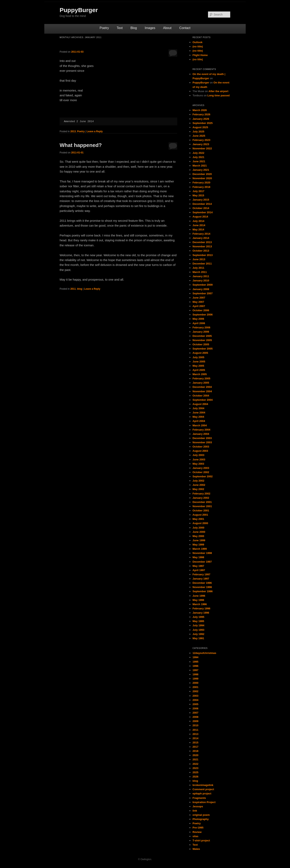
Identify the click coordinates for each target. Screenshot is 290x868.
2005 (195, 704)
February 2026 (201, 114)
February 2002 (201, 494)
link (195, 811)
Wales (196, 849)
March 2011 (200, 272)
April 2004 (199, 421)
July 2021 (198, 157)
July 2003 (198, 455)
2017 (195, 747)
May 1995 (198, 621)
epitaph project (202, 794)
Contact (185, 28)
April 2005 (199, 370)
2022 (195, 764)
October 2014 (201, 208)
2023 (195, 768)
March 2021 (200, 166)
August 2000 (200, 523)
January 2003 (201, 468)
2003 (195, 696)
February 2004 (201, 430)
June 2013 (199, 259)
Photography (201, 819)
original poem (201, 815)
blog (80, 289)
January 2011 (201, 276)
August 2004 (200, 404)
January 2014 (201, 238)
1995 (195, 662)
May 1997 (198, 566)
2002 (195, 691)
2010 (195, 725)
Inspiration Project (204, 802)
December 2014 (202, 204)
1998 (195, 674)
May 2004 (198, 417)
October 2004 (201, 396)
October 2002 (201, 472)
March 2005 (200, 374)
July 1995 (198, 617)
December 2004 (202, 387)
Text (120, 28)
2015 (195, 743)
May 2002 (198, 489)
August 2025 (200, 127)
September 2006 (203, 315)
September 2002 (203, 476)
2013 (73, 131)
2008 (195, 717)
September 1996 (203, 591)
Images (150, 28)
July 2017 (198, 191)
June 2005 (199, 362)
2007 (195, 713)
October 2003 (201, 447)
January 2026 (201, 119)
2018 (195, 751)
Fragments (199, 798)
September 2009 (203, 285)
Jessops (198, 806)
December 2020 (202, 174)
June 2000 (199, 532)
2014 (195, 738)
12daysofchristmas (204, 653)
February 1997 (201, 574)
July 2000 (198, 528)
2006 (195, 708)
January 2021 (201, 170)
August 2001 (200, 515)
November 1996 (202, 587)
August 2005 (200, 353)
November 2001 (202, 506)
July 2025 (198, 132)
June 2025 (199, 136)
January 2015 (201, 200)
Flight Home (200, 55)
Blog (134, 28)
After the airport (219, 91)
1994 (195, 657)
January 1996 (201, 613)
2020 (195, 755)
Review (197, 832)
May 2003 (198, 464)
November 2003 (202, 442)
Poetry (104, 28)
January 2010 (201, 280)
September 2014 (203, 212)
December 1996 (202, 583)
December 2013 (202, 242)
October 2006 (201, 310)
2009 (195, 721)
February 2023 (201, 140)
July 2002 (198, 481)
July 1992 (198, 634)
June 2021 (199, 161)
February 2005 (201, 378)
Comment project (203, 789)
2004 (195, 700)
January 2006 (201, 332)
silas (195, 836)
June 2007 (199, 298)
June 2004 (199, 413)
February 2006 (201, 327)
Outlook (197, 42)
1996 (195, 666)
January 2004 (201, 434)
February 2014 (201, 234)
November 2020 (202, 178)
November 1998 (202, 553)
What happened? (81, 145)
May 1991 (198, 638)
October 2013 (201, 251)
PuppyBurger (79, 10)
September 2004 (203, 400)
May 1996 (198, 600)
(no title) (198, 46)
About (167, 28)
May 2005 (198, 366)
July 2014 (198, 221)
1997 (195, 670)
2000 (195, 683)
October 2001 (201, 510)
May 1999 (198, 545)
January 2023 (201, 144)
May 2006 (198, 319)
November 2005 (202, 340)
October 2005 (201, 344)
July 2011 (198, 268)
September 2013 (203, 255)
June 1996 (199, 596)
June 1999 (199, 540)
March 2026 (200, 110)
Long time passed (219, 95)
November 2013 (202, 246)
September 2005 (203, 349)
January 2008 (201, 289)
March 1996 (200, 604)
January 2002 (201, 498)
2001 (195, 687)
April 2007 (199, 306)
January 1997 (201, 579)
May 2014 (198, 229)
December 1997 (202, 562)
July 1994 (198, 625)
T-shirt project (201, 840)
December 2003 (202, 438)
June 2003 (199, 459)
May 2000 (198, 536)
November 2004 (202, 391)
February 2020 (201, 183)
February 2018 (201, 187)
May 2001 (198, 519)
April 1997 (199, 570)
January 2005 (201, 383)
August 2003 (200, 451)
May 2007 (198, 302)
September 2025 (203, 123)
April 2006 (199, 323)
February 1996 (201, 608)
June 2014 (199, 225)
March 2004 (200, 425)
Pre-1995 (198, 828)
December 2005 (202, 336)
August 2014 (200, 217)
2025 (195, 772)
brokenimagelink (203, 785)
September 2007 (203, 293)
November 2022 (202, 148)
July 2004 (198, 408)
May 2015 (198, 195)
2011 (73, 289)
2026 (195, 777)
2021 (195, 759)
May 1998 (198, 557)
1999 (195, 679)
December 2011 (202, 264)
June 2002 (199, 485)
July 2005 (198, 357)
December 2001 (202, 502)
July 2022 (198, 153)
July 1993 (198, 630)
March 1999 (200, 549)
